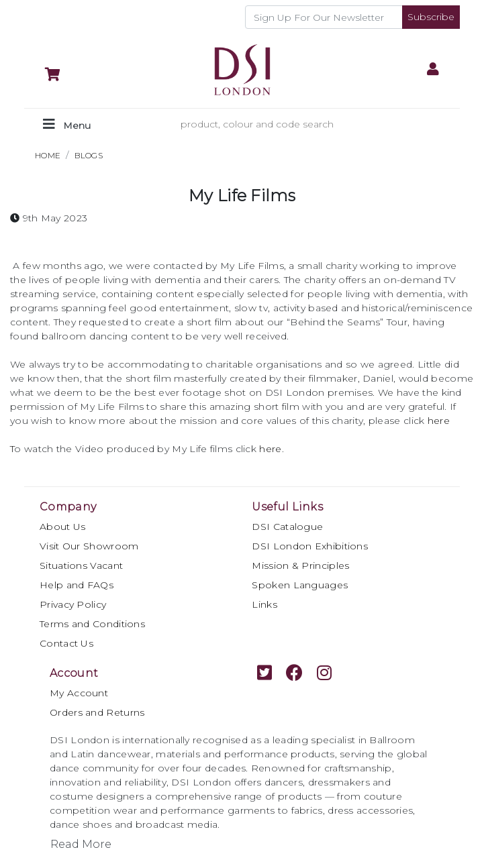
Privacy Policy (73, 604)
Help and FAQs (77, 585)
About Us (62, 527)
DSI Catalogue (287, 527)
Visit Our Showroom (89, 546)
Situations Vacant (81, 565)
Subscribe (431, 17)
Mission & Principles (300, 565)
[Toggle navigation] (67, 124)
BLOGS (89, 155)
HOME (48, 155)
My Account (79, 693)
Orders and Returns (97, 712)
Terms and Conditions (92, 624)
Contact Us (66, 643)
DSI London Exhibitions (310, 546)
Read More (81, 844)
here (270, 449)
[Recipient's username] (324, 17)
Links (264, 604)
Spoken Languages (300, 585)
